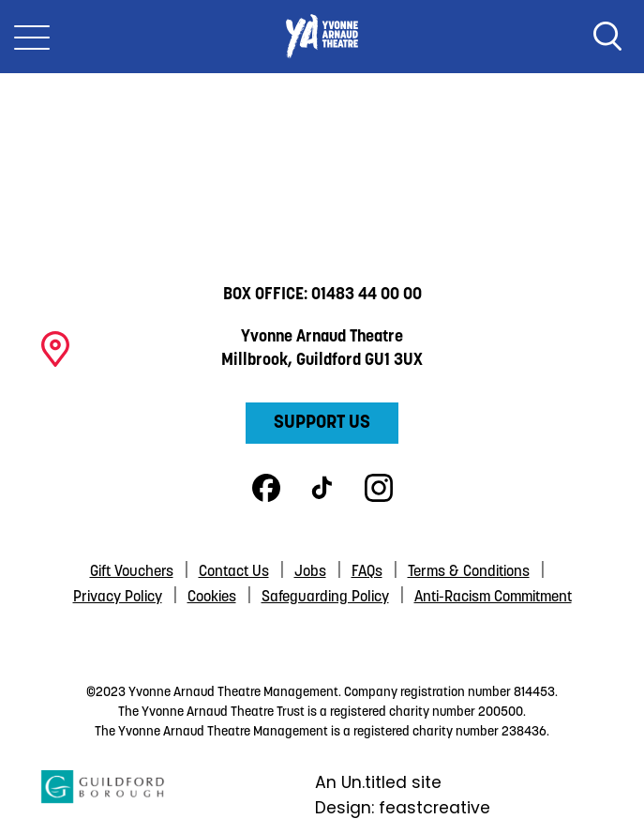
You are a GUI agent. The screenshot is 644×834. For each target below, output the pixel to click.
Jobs (310, 572)
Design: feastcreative (403, 808)
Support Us (322, 423)
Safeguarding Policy (325, 598)
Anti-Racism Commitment (493, 598)
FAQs (367, 572)
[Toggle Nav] (32, 37)
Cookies (212, 598)
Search (607, 37)
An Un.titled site (378, 782)
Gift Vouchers (132, 572)
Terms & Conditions (469, 572)
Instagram (379, 488)
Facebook (266, 488)
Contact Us (234, 572)
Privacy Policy (118, 598)
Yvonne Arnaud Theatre (322, 37)
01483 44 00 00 (367, 295)
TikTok (322, 488)
